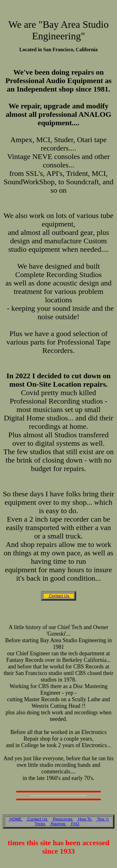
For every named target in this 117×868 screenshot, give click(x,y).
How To (85, 819)
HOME (16, 819)
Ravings (58, 824)
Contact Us (59, 596)
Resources (63, 819)
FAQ (75, 824)
